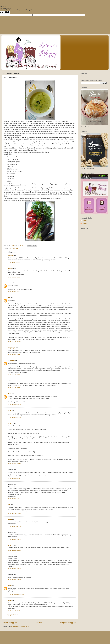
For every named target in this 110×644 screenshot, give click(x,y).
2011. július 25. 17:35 (14, 417)
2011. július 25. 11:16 (14, 277)
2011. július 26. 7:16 (14, 499)
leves (10, 248)
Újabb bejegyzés (10, 623)
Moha (10, 410)
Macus (10, 268)
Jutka (10, 394)
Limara (10, 423)
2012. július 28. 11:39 (14, 611)
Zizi (9, 298)
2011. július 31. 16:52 (14, 550)
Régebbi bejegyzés (68, 623)
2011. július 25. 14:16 (14, 355)
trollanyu (11, 255)
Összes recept (85, 76)
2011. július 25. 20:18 (14, 464)
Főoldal (39, 623)
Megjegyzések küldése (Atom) (20, 627)
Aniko (10, 519)
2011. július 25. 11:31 (14, 292)
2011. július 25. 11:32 (14, 342)
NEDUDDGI (11, 361)
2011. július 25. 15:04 (14, 375)
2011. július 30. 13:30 (14, 539)
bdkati (10, 586)
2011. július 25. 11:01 (14, 262)
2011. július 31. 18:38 (14, 569)
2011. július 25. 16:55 (14, 404)
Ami (9, 505)
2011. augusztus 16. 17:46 (16, 594)
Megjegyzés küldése (12, 615)
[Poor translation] (7, 12)
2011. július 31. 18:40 (14, 580)
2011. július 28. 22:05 (14, 526)
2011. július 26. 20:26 (14, 513)
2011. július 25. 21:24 (14, 478)
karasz (10, 600)
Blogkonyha (12, 348)
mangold (15, 248)
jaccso (10, 283)
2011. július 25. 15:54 (14, 388)
